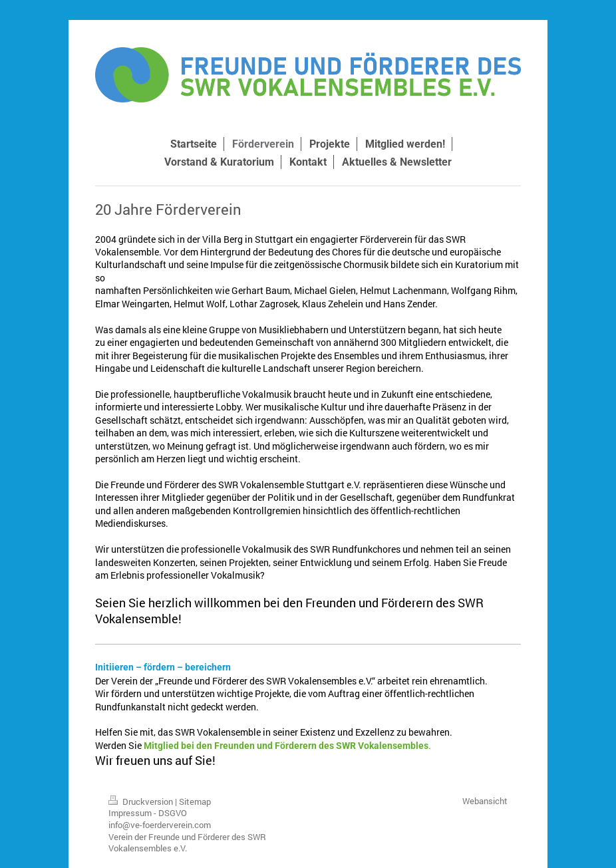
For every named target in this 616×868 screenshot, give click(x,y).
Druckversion (142, 801)
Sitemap (195, 801)
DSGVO (173, 813)
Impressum (130, 813)
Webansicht (485, 801)
